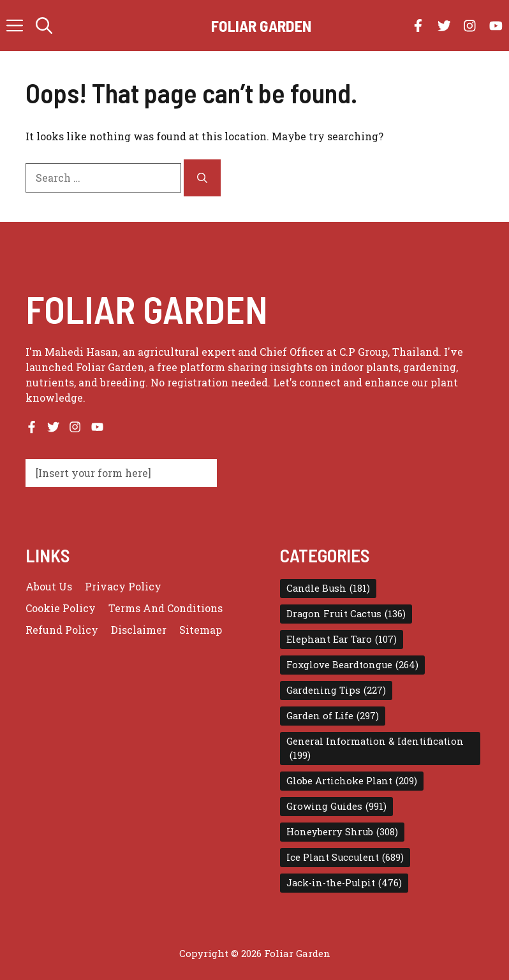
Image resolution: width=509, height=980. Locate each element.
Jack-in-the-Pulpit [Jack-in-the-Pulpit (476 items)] (344, 883)
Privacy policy (123, 586)
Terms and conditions (166, 608)
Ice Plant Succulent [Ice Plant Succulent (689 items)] (345, 858)
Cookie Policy (61, 608)
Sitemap (201, 630)
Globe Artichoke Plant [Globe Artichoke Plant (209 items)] (352, 781)
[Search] (202, 178)
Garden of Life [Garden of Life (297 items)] (333, 716)
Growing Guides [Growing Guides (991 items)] (336, 807)
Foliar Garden (261, 26)
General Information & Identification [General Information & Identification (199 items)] (375, 749)
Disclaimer (139, 630)
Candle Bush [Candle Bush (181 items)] (328, 589)
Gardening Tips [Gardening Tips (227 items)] (336, 691)
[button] (44, 26)
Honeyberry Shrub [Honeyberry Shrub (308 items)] (342, 832)
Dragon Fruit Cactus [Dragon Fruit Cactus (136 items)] (346, 614)
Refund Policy (62, 630)
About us (49, 586)
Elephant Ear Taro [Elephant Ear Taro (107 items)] (342, 640)
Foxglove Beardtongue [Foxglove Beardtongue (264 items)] (352, 665)
